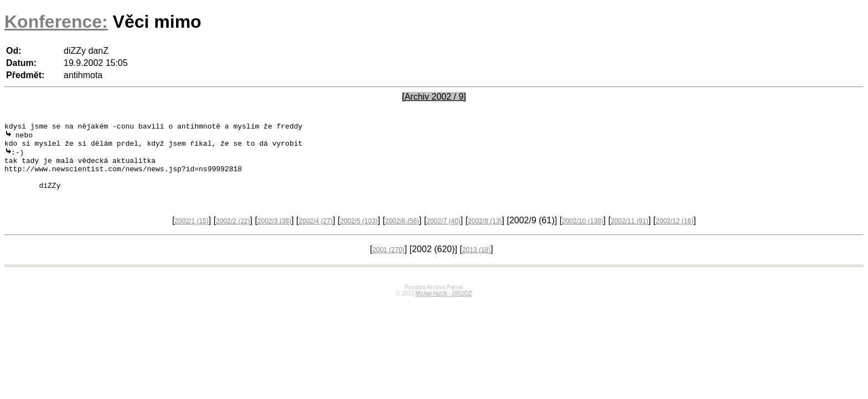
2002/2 (233, 235)
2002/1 (191, 235)
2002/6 (402, 235)
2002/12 (675, 235)
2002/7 (443, 235)
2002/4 (316, 235)
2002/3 (274, 235)
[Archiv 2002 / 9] (434, 97)
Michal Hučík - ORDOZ (443, 307)
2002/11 (629, 235)
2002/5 (359, 235)
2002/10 (583, 235)
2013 (476, 264)
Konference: (56, 22)
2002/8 (485, 235)
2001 (389, 264)
